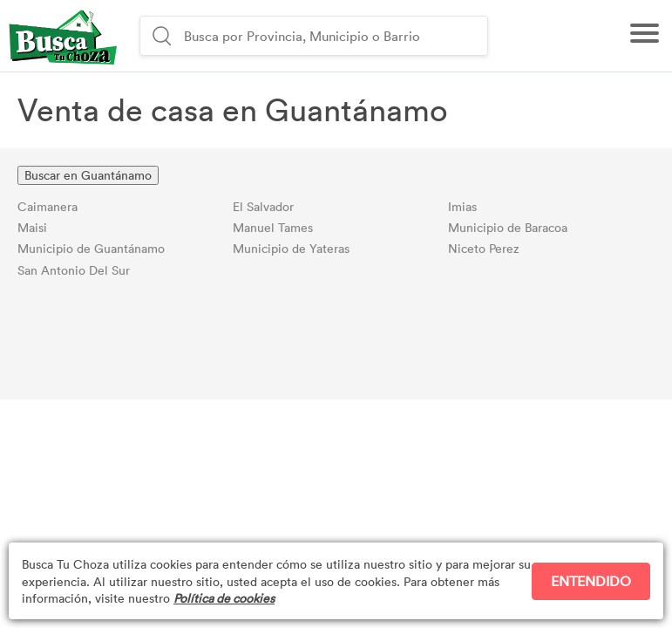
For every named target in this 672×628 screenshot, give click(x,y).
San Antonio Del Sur (74, 270)
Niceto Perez (484, 248)
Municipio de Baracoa (508, 227)
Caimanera (48, 206)
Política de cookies (224, 598)
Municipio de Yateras (291, 248)
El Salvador (263, 206)
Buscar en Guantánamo (88, 175)
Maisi (32, 227)
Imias (462, 206)
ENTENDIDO (591, 581)
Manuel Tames (273, 227)
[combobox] (333, 36)
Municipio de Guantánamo (91, 248)
